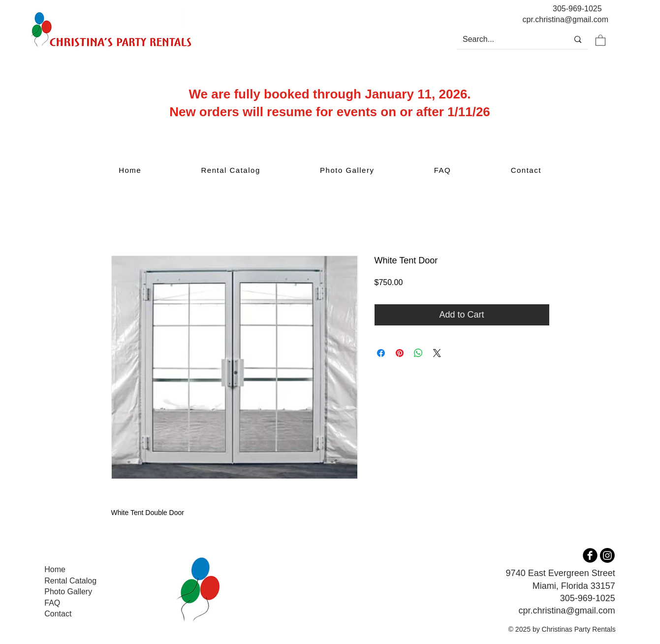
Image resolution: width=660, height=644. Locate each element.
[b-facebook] (590, 555)
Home (55, 569)
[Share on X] (437, 353)
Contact (58, 614)
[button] (600, 40)
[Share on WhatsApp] (418, 353)
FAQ (52, 603)
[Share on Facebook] (381, 353)
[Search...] (505, 39)
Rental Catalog (70, 581)
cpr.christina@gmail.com (566, 611)
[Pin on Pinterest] (400, 353)
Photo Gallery (68, 592)
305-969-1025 (577, 9)
